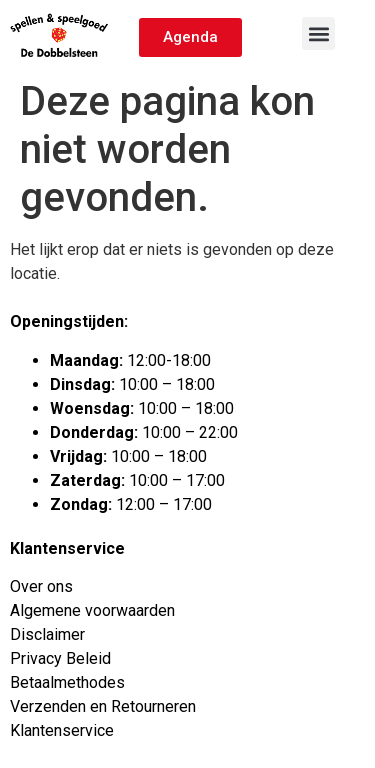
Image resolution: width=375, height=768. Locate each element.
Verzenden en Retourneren (103, 706)
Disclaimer (47, 634)
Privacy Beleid (60, 658)
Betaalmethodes (67, 682)
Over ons (41, 586)
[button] (318, 33)
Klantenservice (62, 730)
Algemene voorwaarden (92, 610)
